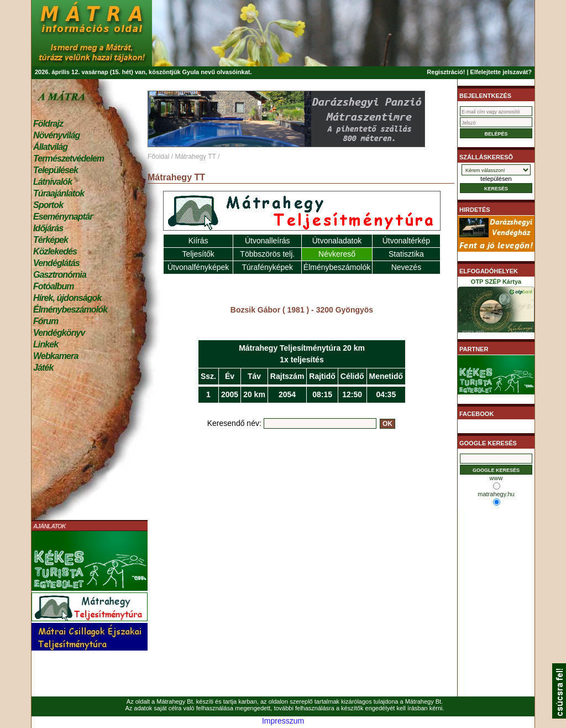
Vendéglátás (56, 263)
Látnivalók (53, 182)
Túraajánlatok (59, 193)
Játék (43, 368)
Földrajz (48, 124)
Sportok (48, 205)
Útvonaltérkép (406, 241)
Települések (56, 170)
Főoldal (158, 157)
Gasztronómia (60, 275)
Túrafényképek (267, 267)
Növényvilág (56, 135)
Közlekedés (55, 251)
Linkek (46, 344)
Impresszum (283, 721)
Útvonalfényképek (198, 267)
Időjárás (48, 228)
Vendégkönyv (59, 333)
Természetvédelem (69, 158)
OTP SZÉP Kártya (496, 308)
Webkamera (56, 356)
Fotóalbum (54, 286)
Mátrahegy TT (195, 157)
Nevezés (406, 267)
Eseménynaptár (63, 217)
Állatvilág (50, 147)
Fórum (46, 321)
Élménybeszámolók (70, 310)
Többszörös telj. (267, 254)
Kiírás (198, 241)
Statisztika (406, 254)
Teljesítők (198, 254)
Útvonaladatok (337, 241)
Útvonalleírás (268, 241)
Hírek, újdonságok (67, 298)
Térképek (51, 240)
